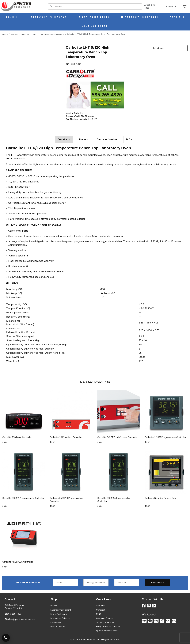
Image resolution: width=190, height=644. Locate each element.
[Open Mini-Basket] (185, 7)
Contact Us (101, 610)
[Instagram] (149, 606)
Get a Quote (158, 48)
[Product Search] (97, 7)
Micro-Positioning (59, 614)
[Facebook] (144, 606)
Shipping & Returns (105, 622)
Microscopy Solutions (60, 618)
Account (171, 6)
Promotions (56, 622)
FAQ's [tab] (129, 139)
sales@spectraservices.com (21, 619)
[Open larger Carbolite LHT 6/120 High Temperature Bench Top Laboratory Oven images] (33, 73)
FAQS (99, 614)
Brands (54, 606)
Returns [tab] (83, 139)
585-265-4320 (150, 6)
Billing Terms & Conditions (108, 626)
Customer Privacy (104, 618)
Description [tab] (64, 139)
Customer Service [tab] (107, 139)
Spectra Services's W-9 (107, 631)
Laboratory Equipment (61, 610)
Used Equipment (58, 626)
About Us (100, 606)
